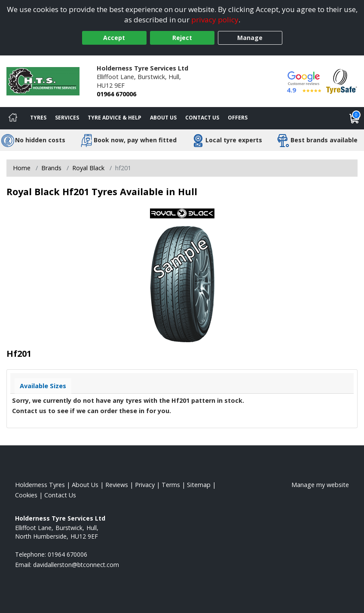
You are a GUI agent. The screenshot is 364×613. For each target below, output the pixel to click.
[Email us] (76, 565)
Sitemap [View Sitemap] (199, 485)
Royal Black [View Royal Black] (88, 168)
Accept (114, 38)
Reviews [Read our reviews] (117, 485)
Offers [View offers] (238, 118)
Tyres (38, 118)
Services (67, 118)
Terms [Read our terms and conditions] (171, 485)
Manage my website (320, 485)
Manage (250, 38)
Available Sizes (43, 386)
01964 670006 (116, 94)
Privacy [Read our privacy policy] (145, 485)
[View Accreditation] (342, 81)
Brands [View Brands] (51, 168)
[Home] (13, 118)
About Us (163, 118)
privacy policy (215, 20)
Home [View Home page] (22, 168)
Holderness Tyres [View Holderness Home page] (40, 485)
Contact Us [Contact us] (202, 118)
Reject (182, 38)
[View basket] (355, 118)
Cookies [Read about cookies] (26, 495)
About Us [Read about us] (85, 485)
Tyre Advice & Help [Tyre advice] (115, 118)
